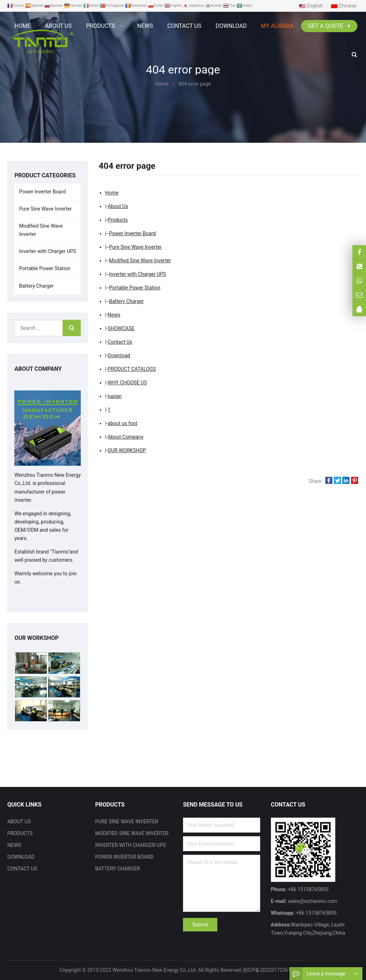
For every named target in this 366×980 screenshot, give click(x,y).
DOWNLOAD (21, 857)
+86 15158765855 (315, 913)
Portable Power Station (135, 288)
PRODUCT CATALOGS (132, 369)
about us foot (122, 423)
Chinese (344, 6)
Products (118, 220)
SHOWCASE (121, 328)
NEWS (14, 845)
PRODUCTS (20, 833)
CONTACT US (22, 869)
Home (22, 26)
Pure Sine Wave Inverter (135, 247)
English (311, 6)
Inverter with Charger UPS (137, 274)
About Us (118, 206)
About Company (125, 437)
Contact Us (120, 342)
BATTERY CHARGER (117, 869)
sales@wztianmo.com (312, 901)
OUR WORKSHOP (127, 450)
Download (119, 355)
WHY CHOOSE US (127, 383)
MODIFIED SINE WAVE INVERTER (132, 833)
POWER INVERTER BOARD (124, 857)
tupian (115, 396)
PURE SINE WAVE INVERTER (127, 822)
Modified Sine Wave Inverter (140, 261)
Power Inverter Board (132, 233)
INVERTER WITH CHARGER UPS (130, 845)
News (114, 315)
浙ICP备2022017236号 (268, 970)
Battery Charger (126, 301)
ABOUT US (19, 822)
